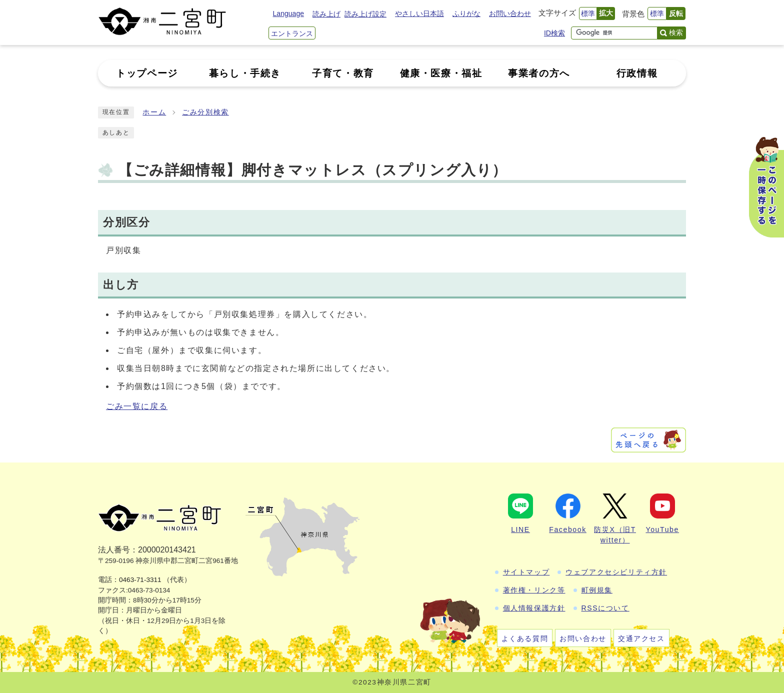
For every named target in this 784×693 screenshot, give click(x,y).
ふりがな (466, 13)
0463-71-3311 (140, 580)
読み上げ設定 (365, 14)
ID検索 (554, 33)
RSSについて (605, 608)
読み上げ (326, 14)
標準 (588, 13)
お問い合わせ (510, 13)
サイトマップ (526, 572)
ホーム (154, 112)
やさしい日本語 (419, 13)
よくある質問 (525, 638)
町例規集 (597, 590)
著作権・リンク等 (534, 590)
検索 (676, 32)
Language (288, 13)
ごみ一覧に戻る (137, 406)
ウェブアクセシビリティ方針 (616, 572)
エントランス (292, 33)
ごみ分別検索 (205, 112)
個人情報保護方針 (534, 608)
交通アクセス (641, 638)
